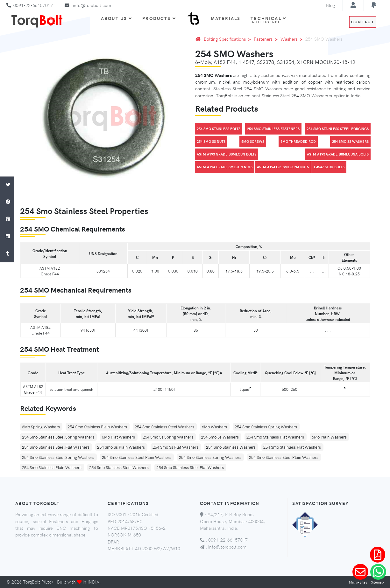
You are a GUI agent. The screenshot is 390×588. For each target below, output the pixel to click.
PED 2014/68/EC (125, 521)
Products (159, 18)
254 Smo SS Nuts (211, 141)
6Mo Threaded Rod (298, 141)
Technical (268, 20)
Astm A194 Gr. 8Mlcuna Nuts (283, 167)
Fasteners (267, 39)
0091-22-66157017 (33, 5)
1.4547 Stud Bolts (329, 167)
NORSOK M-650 (124, 535)
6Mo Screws (253, 141)
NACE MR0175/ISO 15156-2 (137, 528)
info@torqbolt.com (92, 5)
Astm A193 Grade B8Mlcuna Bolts (338, 154)
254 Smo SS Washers (350, 141)
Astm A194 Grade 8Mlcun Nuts (225, 167)
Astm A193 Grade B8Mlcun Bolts (227, 154)
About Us (117, 18)
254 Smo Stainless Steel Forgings (338, 129)
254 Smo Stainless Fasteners (273, 129)
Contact (363, 22)
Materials (226, 18)
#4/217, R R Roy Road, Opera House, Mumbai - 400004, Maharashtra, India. (233, 521)
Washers (293, 39)
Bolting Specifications (228, 39)
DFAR (113, 542)
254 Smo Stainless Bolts (219, 129)
